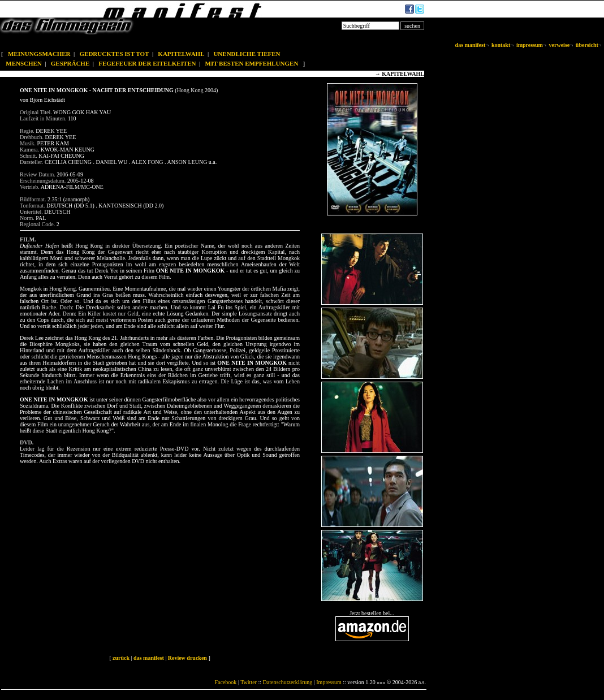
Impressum (329, 682)
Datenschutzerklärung (288, 682)
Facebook (225, 682)
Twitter (249, 682)
